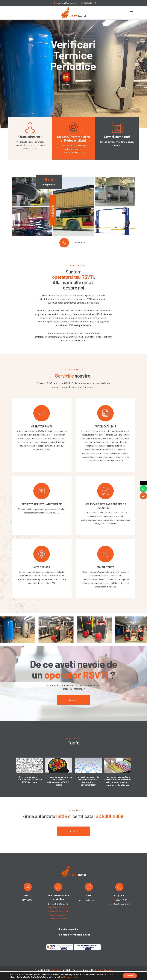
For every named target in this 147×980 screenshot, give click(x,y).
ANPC (110, 970)
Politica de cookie (69, 929)
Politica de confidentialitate (75, 935)
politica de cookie (69, 977)
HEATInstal (56, 970)
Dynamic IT (101, 970)
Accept (130, 976)
